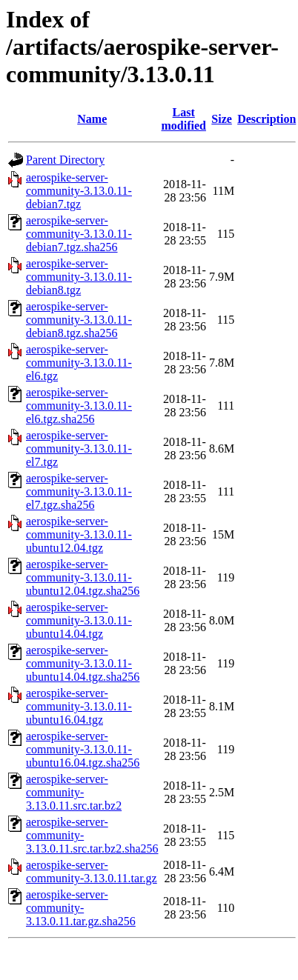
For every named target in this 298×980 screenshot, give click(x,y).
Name (92, 119)
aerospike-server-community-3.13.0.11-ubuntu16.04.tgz (79, 706)
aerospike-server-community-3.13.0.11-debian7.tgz (79, 191)
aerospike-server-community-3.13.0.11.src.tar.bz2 (74, 792)
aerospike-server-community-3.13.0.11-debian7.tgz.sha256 (79, 234)
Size (222, 119)
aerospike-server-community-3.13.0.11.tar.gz (92, 871)
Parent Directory (65, 160)
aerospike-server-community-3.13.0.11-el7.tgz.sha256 (79, 491)
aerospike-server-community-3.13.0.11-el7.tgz (79, 449)
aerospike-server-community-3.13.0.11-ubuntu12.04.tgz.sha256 (83, 577)
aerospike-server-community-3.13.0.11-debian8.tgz (79, 277)
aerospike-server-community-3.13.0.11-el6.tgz (79, 363)
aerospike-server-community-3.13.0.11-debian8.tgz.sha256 (79, 320)
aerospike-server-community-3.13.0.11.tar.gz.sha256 (81, 908)
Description (266, 119)
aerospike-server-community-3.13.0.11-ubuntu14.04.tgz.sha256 (83, 663)
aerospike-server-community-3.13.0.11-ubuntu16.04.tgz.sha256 (83, 749)
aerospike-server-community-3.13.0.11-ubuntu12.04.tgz (79, 534)
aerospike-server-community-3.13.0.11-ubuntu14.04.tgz (79, 620)
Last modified (183, 119)
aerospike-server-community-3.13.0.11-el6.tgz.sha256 (79, 406)
